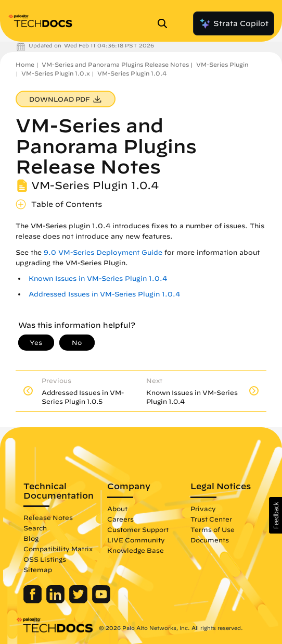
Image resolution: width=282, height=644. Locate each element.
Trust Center (211, 519)
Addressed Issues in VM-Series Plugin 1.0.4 (104, 294)
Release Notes (48, 517)
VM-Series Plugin (222, 64)
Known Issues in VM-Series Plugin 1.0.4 (98, 278)
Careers (120, 519)
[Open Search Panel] (165, 23)
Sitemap (38, 569)
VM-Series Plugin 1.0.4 (132, 73)
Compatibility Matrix (58, 549)
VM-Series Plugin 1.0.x (56, 73)
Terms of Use (213, 529)
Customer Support (138, 529)
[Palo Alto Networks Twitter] (79, 601)
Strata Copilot (234, 23)
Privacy (203, 509)
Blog (31, 538)
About (117, 509)
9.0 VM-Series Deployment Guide (103, 252)
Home (25, 64)
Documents (210, 540)
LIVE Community (136, 540)
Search (35, 528)
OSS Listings (45, 559)
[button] (275, 515)
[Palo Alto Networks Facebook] (34, 601)
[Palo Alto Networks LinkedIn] (56, 601)
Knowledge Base (136, 550)
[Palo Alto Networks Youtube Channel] (101, 601)
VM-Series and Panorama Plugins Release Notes (115, 64)
